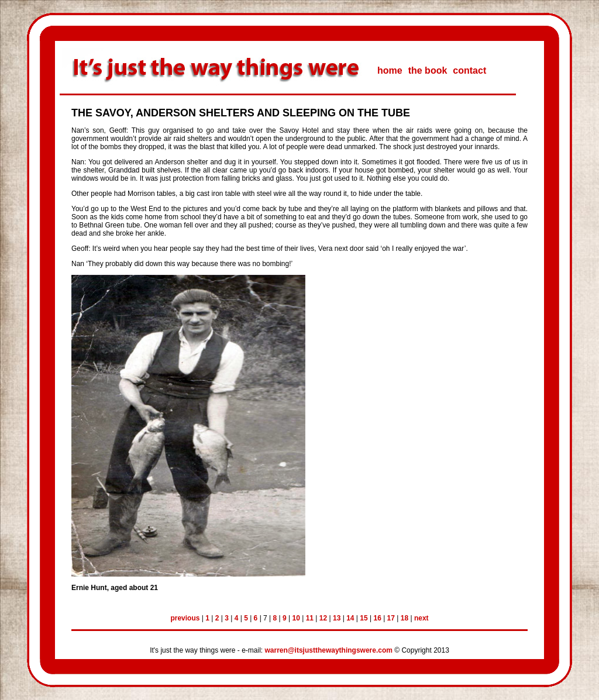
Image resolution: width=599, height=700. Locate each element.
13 (337, 618)
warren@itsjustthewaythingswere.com (329, 650)
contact (469, 70)
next (421, 618)
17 (391, 618)
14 (350, 618)
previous (185, 618)
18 (405, 618)
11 (310, 618)
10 (296, 618)
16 (377, 618)
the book (428, 70)
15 (364, 618)
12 (323, 618)
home (390, 70)
